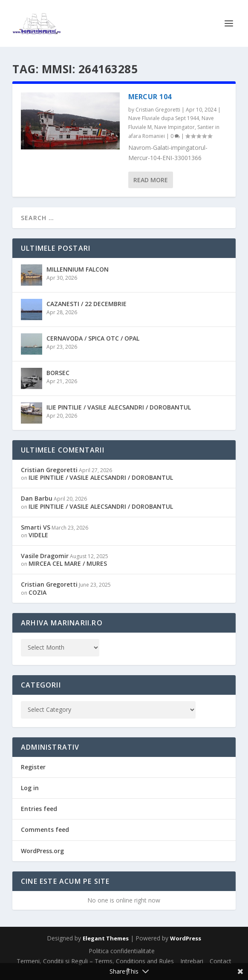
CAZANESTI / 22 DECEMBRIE (87, 304)
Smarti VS (36, 527)
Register (33, 767)
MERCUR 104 (150, 97)
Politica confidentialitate (122, 951)
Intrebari (192, 961)
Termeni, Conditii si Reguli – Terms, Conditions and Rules (95, 961)
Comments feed (45, 830)
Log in (30, 788)
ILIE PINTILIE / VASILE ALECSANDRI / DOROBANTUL (119, 407)
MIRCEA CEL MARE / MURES (68, 563)
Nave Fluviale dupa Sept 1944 (164, 118)
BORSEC (58, 373)
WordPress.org (42, 851)
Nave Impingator (174, 127)
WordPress (186, 938)
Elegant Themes (106, 938)
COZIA (37, 592)
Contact (221, 961)
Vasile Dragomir (45, 556)
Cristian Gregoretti (158, 110)
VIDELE (38, 535)
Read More (151, 180)
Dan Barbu (37, 498)
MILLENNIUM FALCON (78, 269)
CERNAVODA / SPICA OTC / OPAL (93, 338)
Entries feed (39, 809)
